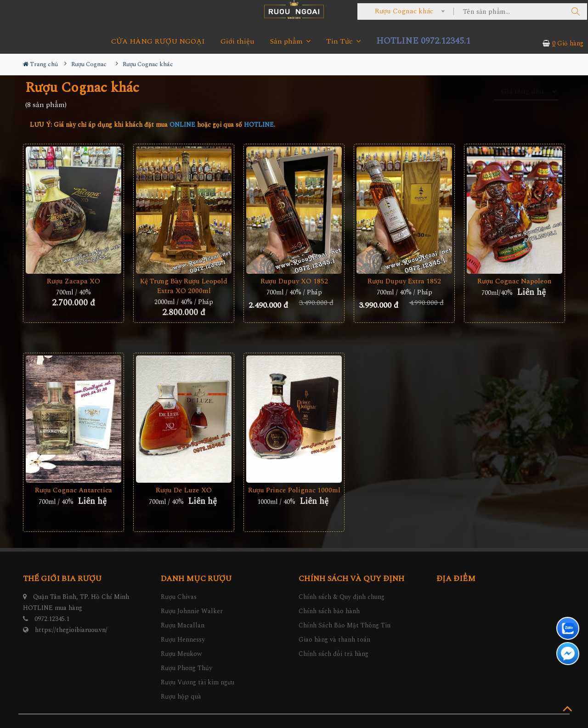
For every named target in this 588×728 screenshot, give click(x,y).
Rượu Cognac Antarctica (73, 490)
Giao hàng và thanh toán (334, 640)
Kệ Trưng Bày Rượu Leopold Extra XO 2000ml (184, 286)
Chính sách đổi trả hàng (334, 654)
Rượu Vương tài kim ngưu (198, 682)
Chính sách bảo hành (329, 611)
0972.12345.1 (52, 619)
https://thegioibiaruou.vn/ (71, 630)
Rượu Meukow (181, 654)
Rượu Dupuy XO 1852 (294, 281)
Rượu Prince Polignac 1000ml (294, 490)
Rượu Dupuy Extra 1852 (404, 281)
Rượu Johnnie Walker (192, 611)
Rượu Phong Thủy (187, 668)
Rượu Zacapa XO (73, 281)
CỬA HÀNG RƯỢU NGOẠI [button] (158, 42)
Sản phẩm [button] (290, 42)
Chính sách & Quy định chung (342, 597)
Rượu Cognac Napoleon (514, 281)
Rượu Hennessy (183, 640)
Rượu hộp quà (181, 697)
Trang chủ (40, 64)
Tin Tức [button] (343, 42)
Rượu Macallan (183, 625)
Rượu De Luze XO (184, 490)
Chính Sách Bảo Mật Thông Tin (345, 625)
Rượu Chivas (179, 597)
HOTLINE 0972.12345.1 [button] (423, 41)
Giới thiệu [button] (237, 42)
